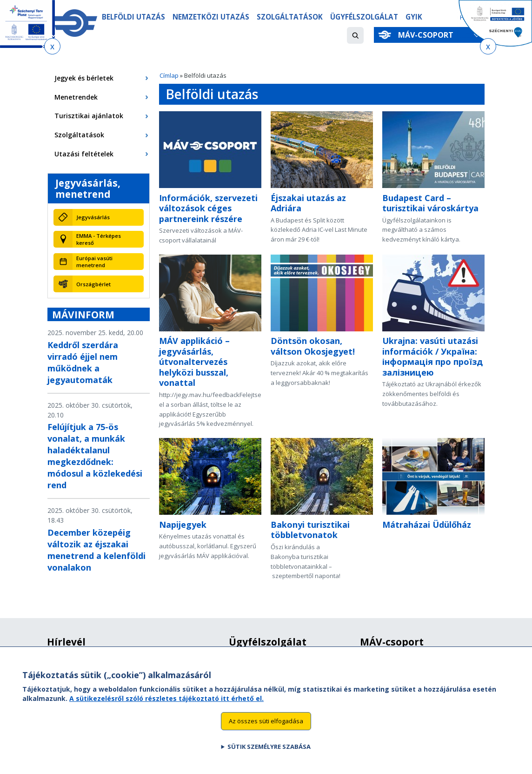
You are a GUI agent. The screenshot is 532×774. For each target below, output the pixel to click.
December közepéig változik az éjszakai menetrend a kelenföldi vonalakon (96, 550)
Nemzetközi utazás (212, 17)
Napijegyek (183, 525)
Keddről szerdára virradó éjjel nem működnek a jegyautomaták (83, 362)
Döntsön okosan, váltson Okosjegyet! (313, 346)
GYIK (417, 17)
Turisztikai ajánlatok (89, 116)
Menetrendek (76, 97)
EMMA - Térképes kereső (99, 239)
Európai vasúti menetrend (94, 262)
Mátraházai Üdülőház (427, 525)
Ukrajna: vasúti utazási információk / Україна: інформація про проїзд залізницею (432, 357)
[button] (355, 35)
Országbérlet (93, 284)
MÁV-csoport (428, 35)
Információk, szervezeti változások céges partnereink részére (208, 208)
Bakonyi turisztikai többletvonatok (310, 530)
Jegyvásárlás (93, 217)
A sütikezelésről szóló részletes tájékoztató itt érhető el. (166, 708)
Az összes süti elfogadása (266, 731)
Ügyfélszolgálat (367, 17)
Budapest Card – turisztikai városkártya (430, 203)
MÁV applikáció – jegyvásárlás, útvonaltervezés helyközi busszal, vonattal (194, 362)
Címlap (169, 75)
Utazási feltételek (84, 154)
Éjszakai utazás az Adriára (308, 203)
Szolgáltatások (291, 17)
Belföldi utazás (134, 17)
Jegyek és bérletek (84, 78)
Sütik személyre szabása (269, 757)
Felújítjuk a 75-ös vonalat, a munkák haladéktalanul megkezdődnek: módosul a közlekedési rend (95, 456)
